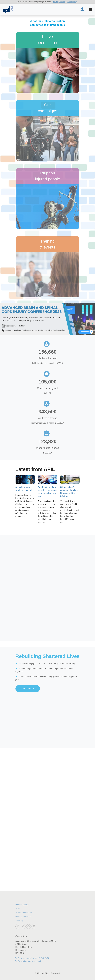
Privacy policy (72, 2)
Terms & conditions (24, 913)
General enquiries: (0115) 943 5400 (32, 958)
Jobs (18, 909)
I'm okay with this (59, 2)
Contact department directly (29, 961)
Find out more (28, 689)
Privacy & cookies (23, 917)
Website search (22, 905)
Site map (19, 921)
